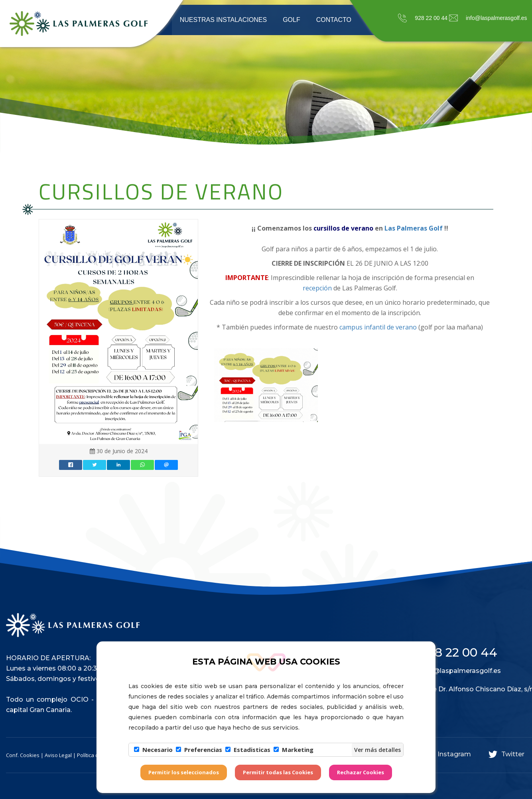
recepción (317, 288)
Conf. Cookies (23, 755)
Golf (292, 20)
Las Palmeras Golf (414, 228)
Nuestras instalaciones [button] (223, 20)
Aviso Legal (58, 755)
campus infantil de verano (377, 327)
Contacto (334, 20)
